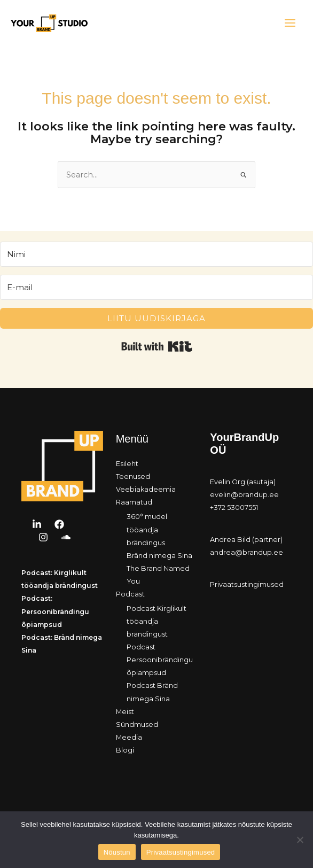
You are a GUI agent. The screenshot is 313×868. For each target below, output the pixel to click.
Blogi (125, 750)
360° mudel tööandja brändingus (147, 529)
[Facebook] (59, 524)
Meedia (129, 737)
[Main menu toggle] (290, 23)
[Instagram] (43, 537)
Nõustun (117, 852)
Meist (125, 712)
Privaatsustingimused (247, 584)
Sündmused (137, 724)
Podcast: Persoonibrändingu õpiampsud (55, 611)
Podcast (130, 594)
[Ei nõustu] (300, 840)
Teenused (133, 476)
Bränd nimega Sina (159, 556)
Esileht (127, 464)
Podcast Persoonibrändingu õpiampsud (160, 660)
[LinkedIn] (37, 524)
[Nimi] (156, 254)
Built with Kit (157, 346)
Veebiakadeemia (146, 489)
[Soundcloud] (66, 537)
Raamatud (134, 502)
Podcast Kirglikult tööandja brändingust (156, 621)
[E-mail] (156, 287)
